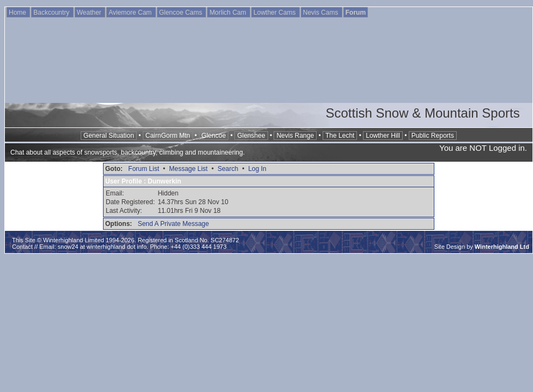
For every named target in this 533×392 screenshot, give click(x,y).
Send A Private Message (174, 224)
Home (18, 13)
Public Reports (433, 136)
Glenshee (251, 136)
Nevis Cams (322, 13)
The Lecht (340, 136)
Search (228, 169)
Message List (188, 169)
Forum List (144, 169)
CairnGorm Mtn (168, 136)
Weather (90, 13)
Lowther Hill (383, 136)
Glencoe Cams (182, 13)
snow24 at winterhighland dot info (102, 247)
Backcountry (52, 13)
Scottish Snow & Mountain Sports (422, 113)
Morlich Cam (229, 13)
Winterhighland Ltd (502, 247)
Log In (257, 169)
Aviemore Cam (131, 13)
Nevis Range (295, 136)
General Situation (109, 136)
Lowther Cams (275, 13)
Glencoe (214, 136)
